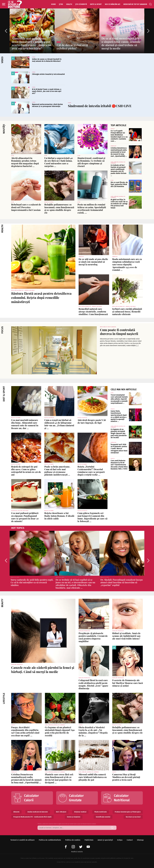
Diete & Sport (96, 4)
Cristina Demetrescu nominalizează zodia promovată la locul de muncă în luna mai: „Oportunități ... (119, 152)
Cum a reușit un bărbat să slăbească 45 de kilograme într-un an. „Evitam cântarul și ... (59, 424)
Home (53, 4)
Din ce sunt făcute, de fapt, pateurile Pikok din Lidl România (119, 184)
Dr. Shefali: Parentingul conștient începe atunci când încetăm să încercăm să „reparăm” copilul (122, 582)
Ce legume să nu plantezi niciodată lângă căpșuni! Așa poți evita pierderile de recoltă (119, 433)
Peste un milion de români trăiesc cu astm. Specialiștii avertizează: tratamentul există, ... (92, 208)
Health (69, 4)
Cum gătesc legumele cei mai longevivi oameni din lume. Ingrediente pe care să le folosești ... (92, 517)
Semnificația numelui (103, 817)
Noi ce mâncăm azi (113, 4)
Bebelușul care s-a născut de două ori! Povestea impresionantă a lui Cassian (26, 207)
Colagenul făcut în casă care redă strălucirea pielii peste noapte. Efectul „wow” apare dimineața (93, 684)
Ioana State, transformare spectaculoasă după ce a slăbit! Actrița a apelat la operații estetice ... (119, 416)
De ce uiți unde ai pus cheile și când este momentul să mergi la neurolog (93, 262)
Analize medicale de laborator (38, 812)
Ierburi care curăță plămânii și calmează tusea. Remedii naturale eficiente (127, 311)
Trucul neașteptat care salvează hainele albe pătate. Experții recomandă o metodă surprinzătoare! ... (119, 399)
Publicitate (89, 840)
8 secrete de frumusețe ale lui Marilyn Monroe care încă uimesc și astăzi (128, 683)
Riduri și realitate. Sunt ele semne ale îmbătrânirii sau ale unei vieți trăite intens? (126, 636)
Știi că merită (81, 4)
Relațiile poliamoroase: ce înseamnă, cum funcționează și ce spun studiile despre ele (59, 208)
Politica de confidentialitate (50, 840)
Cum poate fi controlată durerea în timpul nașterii (119, 332)
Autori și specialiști (105, 840)
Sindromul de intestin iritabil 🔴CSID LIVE (100, 106)
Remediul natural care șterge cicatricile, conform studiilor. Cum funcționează (93, 311)
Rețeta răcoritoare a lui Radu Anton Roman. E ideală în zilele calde (59, 516)
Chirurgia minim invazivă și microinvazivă (48, 74)
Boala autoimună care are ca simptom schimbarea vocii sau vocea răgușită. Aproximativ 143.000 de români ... (127, 264)
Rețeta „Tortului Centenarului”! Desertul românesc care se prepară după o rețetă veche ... (91, 471)
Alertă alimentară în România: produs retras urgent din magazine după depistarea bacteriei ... (25, 162)
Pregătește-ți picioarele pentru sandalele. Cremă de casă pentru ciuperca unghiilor (93, 637)
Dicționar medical (80, 812)
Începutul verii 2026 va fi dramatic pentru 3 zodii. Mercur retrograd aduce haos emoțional (119, 449)
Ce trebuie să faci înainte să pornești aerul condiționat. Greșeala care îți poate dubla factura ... (118, 170)
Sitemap (140, 840)
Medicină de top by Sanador (135, 4)
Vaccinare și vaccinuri (133, 817)
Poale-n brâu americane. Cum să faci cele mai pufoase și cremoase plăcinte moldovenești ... (57, 471)
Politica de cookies (73, 840)
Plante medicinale (101, 812)
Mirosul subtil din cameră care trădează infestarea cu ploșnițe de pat (93, 777)
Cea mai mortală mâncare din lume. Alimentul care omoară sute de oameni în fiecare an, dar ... (25, 424)
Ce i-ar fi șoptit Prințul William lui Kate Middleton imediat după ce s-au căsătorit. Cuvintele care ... (119, 136)
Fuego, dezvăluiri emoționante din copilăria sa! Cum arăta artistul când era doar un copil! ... (25, 731)
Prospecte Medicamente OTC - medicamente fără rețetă (32, 817)
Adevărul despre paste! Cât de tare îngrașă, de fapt (92, 421)
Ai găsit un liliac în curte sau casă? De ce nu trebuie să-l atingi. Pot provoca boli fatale (119, 204)
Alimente (16, 812)
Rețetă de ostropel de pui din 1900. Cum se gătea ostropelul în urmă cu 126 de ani (26, 471)
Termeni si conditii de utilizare (22, 840)
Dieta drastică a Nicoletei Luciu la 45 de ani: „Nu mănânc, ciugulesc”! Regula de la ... (93, 731)
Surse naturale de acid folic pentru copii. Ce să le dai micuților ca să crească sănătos (32, 582)
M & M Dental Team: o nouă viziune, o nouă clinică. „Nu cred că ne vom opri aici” (47, 91)
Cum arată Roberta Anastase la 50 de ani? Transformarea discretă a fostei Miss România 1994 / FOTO (119, 465)
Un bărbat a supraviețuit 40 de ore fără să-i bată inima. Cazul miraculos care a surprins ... (59, 162)
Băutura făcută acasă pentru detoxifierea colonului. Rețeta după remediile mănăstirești (41, 298)
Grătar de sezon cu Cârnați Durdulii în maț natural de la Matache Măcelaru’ (47, 60)
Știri (61, 4)
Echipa (120, 840)
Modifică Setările (77, 852)
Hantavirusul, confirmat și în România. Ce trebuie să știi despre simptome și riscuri (91, 162)
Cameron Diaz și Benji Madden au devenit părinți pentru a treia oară (126, 777)
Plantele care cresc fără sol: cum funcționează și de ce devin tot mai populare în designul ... (59, 778)
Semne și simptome (74, 817)
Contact (130, 840)
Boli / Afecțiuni (61, 812)
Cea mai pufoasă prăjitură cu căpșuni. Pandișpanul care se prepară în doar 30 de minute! (25, 517)
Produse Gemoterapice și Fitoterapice (128, 812)
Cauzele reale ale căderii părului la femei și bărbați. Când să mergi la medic (43, 670)
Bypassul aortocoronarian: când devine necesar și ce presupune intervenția (47, 105)
